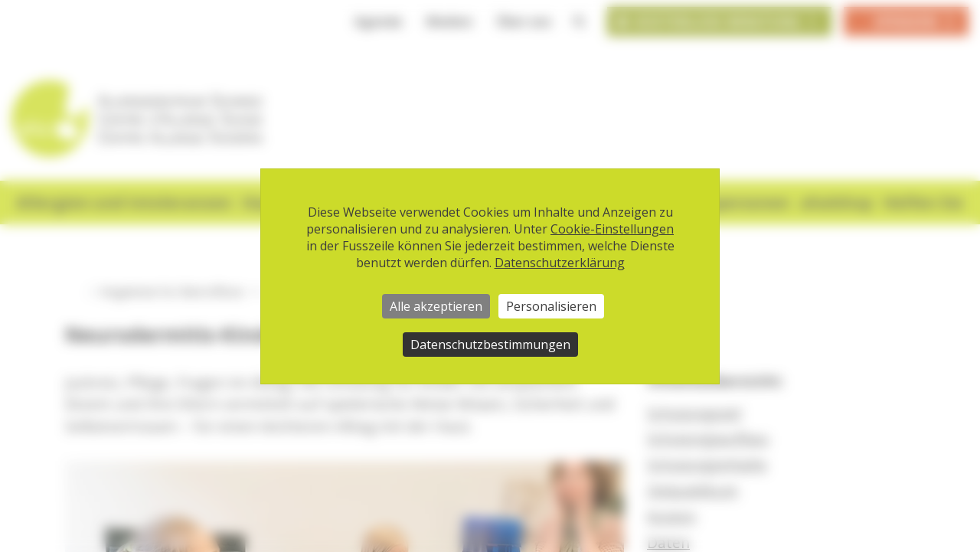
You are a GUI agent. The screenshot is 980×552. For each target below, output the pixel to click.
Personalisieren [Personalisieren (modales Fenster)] (551, 306)
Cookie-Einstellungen (612, 229)
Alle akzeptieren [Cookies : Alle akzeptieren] (436, 306)
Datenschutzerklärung (560, 263)
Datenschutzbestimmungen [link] (490, 345)
